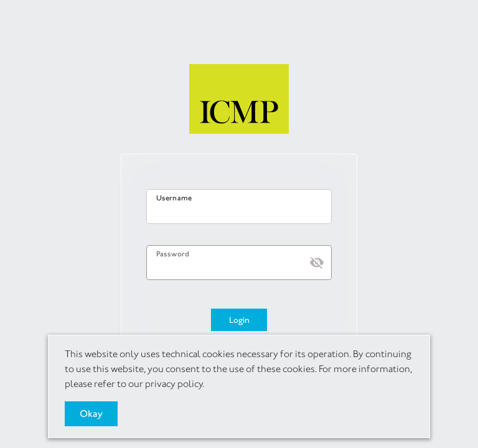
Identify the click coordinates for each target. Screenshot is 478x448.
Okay (91, 413)
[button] (317, 263)
